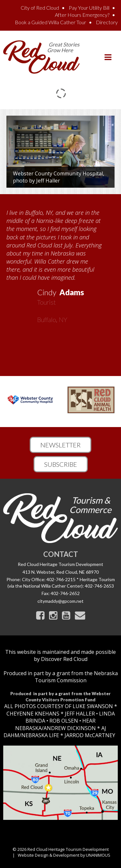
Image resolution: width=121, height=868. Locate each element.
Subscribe (61, 464)
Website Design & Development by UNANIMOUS (64, 855)
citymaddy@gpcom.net (60, 601)
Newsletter (60, 445)
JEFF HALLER (79, 714)
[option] (60, 264)
